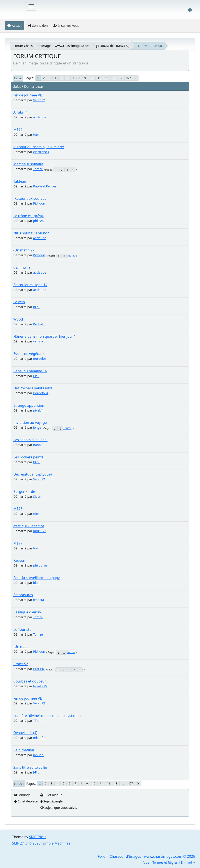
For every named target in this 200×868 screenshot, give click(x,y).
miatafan (40, 738)
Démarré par (34, 86)
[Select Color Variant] (190, 10)
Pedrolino (40, 324)
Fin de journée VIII (29, 95)
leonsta (39, 600)
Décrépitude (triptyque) (33, 474)
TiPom (38, 721)
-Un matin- (22, 647)
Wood (18, 319)
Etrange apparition (29, 405)
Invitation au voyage (30, 422)
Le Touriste (22, 629)
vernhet (39, 341)
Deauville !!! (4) (25, 733)
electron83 (41, 152)
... (121, 78)
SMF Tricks (38, 837)
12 (107, 78)
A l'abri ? (20, 112)
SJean (37, 496)
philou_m (40, 565)
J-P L (36, 376)
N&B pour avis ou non (31, 233)
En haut (19, 784)
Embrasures (23, 595)
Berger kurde (24, 492)
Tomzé (38, 169)
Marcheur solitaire (28, 164)
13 (114, 78)
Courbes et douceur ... (32, 681)
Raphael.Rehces (45, 186)
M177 (18, 543)
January (39, 755)
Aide (146, 862)
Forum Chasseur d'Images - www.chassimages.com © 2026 (146, 856)
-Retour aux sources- (30, 198)
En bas (18, 78)
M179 (18, 130)
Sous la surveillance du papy (37, 578)
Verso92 (39, 100)
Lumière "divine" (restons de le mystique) (47, 716)
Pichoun (39, 203)
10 (92, 78)
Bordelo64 (41, 359)
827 (129, 78)
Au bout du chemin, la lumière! (39, 147)
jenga (37, 427)
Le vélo (19, 302)
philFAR (39, 221)
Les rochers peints (28, 457)
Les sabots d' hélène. (30, 440)
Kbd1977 (40, 531)
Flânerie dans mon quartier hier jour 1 (45, 336)
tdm (36, 135)
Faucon (19, 560)
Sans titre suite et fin (30, 767)
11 (99, 78)
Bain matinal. (24, 750)
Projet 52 (21, 664)
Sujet (17, 86)
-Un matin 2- (24, 250)
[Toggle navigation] (31, 6)
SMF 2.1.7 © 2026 (26, 843)
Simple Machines (56, 843)
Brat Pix (39, 669)
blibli (37, 307)
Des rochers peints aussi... (35, 388)
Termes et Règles (165, 862)
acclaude (40, 117)
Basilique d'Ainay (27, 612)
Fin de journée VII (28, 698)
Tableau (20, 181)
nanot (37, 445)
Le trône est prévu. (29, 216)
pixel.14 (39, 410)
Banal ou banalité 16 (30, 371)
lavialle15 (40, 686)
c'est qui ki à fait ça (29, 526)
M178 (18, 509)
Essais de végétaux (29, 354)
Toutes (71, 256)
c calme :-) (22, 267)
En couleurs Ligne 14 (30, 285)
